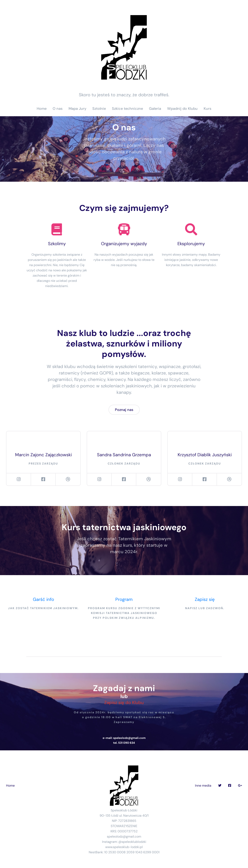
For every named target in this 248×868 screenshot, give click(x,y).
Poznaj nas (124, 410)
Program (124, 599)
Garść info (43, 599)
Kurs (207, 109)
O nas (58, 109)
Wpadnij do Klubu (182, 109)
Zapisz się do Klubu (124, 703)
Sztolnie (99, 109)
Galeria (155, 109)
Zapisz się (205, 599)
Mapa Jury (77, 109)
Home (42, 109)
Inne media (203, 786)
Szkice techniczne (127, 109)
